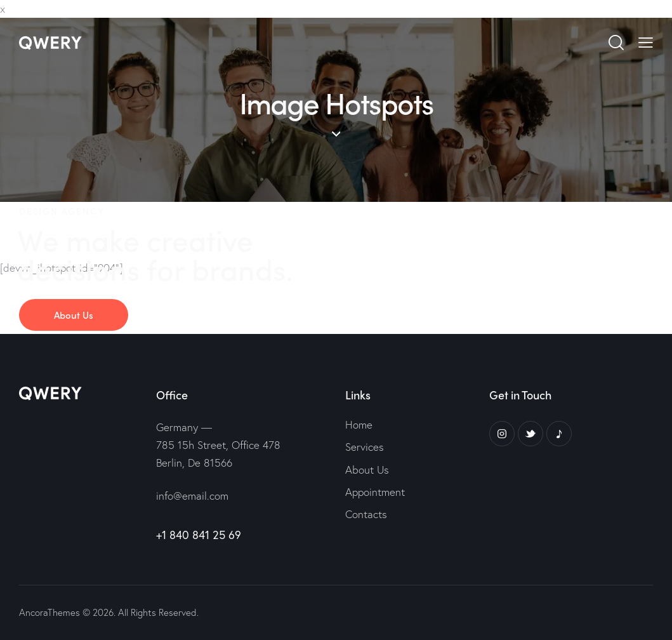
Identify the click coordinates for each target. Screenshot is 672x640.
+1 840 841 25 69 (199, 535)
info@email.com (192, 496)
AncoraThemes (49, 612)
